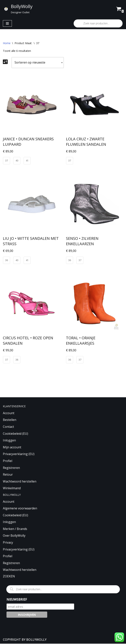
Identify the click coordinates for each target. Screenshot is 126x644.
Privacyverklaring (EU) (19, 454)
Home (7, 43)
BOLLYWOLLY (36, 640)
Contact (8, 427)
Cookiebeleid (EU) (15, 434)
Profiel (8, 461)
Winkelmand (12, 488)
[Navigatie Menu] (7, 23)
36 (7, 260)
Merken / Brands (15, 529)
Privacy (8, 543)
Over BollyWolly (14, 536)
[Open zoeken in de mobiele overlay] (98, 23)
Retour (8, 475)
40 (17, 161)
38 (17, 360)
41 (27, 161)
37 (7, 161)
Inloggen (9, 441)
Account (9, 413)
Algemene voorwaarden (20, 509)
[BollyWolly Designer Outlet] (18, 9)
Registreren (11, 468)
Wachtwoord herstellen (20, 482)
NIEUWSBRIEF (17, 600)
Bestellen (10, 420)
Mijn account (12, 448)
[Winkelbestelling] (38, 63)
